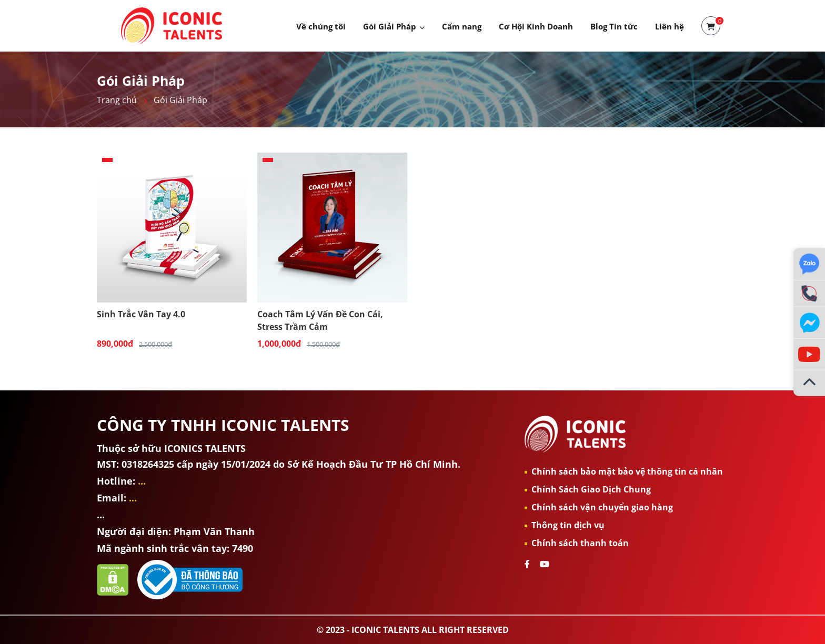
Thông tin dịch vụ (568, 525)
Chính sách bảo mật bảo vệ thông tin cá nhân (627, 471)
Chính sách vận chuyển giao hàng (602, 507)
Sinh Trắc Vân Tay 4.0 (141, 314)
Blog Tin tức (614, 26)
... (142, 481)
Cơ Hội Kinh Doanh (536, 26)
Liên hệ (670, 26)
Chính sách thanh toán (580, 543)
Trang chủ (117, 100)
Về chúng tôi (321, 26)
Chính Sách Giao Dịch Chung (591, 489)
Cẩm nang (462, 26)
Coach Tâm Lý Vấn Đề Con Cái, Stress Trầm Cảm (320, 320)
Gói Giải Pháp (390, 26)
